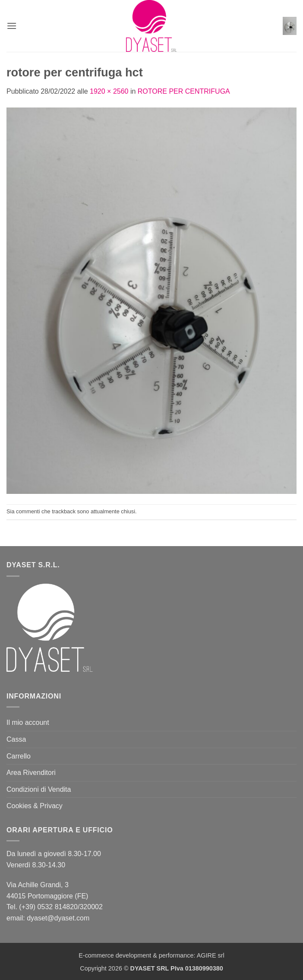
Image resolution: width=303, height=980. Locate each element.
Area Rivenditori (31, 773)
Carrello (19, 756)
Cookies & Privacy (35, 806)
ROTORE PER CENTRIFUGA (184, 91)
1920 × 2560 (109, 91)
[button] (12, 26)
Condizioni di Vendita (39, 789)
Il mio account (28, 722)
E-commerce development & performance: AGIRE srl (151, 955)
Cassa (16, 739)
